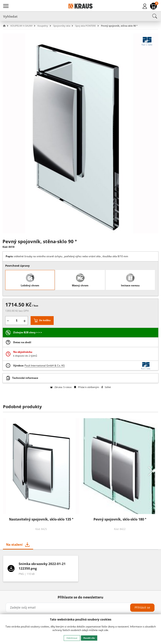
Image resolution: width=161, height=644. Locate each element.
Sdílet (106, 387)
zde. (106, 630)
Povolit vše (89, 638)
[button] (6, 26)
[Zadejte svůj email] (80, 608)
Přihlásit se (142, 607)
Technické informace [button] (25, 378)
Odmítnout (72, 638)
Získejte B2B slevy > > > (28, 332)
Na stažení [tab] (14, 544)
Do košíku (45, 320)
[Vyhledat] (80, 16)
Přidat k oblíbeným (86, 387)
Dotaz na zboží (22, 342)
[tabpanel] (81, 570)
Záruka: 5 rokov (61, 387)
